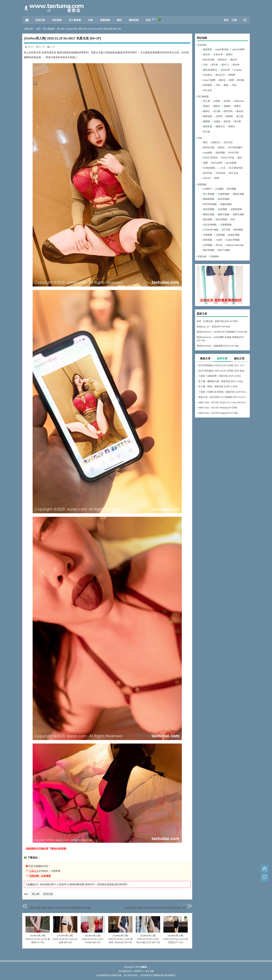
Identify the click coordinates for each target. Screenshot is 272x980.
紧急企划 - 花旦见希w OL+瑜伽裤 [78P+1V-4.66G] (223, 397)
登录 (226, 20)
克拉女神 (225, 70)
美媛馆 (227, 106)
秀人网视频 (209, 194)
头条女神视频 (233, 240)
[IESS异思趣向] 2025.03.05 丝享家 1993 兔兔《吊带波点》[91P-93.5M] (223, 371)
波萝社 (229, 54)
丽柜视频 (220, 153)
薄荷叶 (232, 126)
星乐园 (238, 121)
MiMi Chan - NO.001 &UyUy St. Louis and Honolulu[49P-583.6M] (223, 402)
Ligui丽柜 (208, 153)
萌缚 (231, 80)
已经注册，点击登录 (40, 876)
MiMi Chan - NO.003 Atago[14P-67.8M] (218, 413)
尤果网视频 (226, 225)
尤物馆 (217, 121)
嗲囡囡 (207, 121)
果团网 (232, 75)
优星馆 (219, 116)
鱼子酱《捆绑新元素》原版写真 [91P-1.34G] (221, 381)
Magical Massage (235, 245)
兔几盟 (240, 116)
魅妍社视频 (224, 214)
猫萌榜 (229, 116)
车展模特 (215, 256)
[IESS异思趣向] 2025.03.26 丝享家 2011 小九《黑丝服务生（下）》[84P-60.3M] (223, 365)
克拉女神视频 (210, 225)
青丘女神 (233, 173)
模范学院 (228, 111)
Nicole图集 (231, 163)
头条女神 (218, 54)
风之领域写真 (236, 168)
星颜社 (207, 106)
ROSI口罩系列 (210, 158)
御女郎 (240, 111)
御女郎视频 (224, 199)
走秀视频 (208, 245)
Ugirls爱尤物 (222, 49)
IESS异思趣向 (235, 147)
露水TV (225, 65)
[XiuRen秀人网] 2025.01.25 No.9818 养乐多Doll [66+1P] (155, 908)
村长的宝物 (209, 60)
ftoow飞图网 (209, 80)
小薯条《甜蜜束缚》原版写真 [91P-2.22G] (220, 376)
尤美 (205, 65)
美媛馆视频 (226, 204)
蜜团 (226, 85)
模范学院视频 (210, 204)
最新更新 (134, 20)
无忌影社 (208, 75)
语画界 (227, 101)
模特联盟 (208, 126)
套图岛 (31, 47)
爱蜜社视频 (238, 194)
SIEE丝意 (221, 173)
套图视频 (105, 20)
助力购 (207, 132)
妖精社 (221, 147)
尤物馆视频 (236, 209)
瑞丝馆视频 (209, 209)
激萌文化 (223, 60)
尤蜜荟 (217, 101)
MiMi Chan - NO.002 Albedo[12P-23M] (218, 408)
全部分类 (40, 20)
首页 (27, 20)
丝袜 (91, 20)
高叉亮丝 (228, 142)
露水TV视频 (224, 250)
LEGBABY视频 (211, 230)
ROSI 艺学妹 (228, 158)
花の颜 (217, 111)
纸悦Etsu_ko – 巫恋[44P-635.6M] (213, 327)
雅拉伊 (234, 60)
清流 (234, 85)
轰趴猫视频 (209, 250)
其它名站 (208, 90)
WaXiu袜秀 (217, 163)
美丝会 (219, 245)
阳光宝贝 (220, 75)
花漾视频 (223, 209)
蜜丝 (240, 158)
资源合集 (202, 256)
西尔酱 (241, 80)
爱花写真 (208, 173)
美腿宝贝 (216, 142)
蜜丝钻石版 (209, 147)
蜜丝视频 (232, 189)
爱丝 (205, 142)
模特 (119, 20)
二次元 (222, 168)
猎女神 (236, 65)
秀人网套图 (75, 20)
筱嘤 (205, 163)
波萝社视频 (238, 214)
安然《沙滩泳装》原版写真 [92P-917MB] (217, 321)
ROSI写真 (234, 153)
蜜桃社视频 (209, 214)
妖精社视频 (234, 235)
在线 (153, 20)
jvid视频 (220, 189)
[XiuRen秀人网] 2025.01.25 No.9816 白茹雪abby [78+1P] (60, 908)
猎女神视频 (221, 219)
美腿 (217, 178)
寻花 (218, 85)
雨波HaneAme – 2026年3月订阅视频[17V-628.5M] (222, 332)
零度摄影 (208, 85)
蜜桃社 (217, 106)
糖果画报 (208, 116)
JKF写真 (226, 230)
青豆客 (215, 65)
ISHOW (207, 178)
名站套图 (57, 20)
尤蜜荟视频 (224, 194)
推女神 (207, 54)
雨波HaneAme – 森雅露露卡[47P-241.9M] (218, 346)
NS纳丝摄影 (209, 168)
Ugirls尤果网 (238, 49)
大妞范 (219, 240)
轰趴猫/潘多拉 (210, 70)
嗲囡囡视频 (209, 199)
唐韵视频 (208, 240)
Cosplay (238, 70)
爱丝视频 (208, 219)
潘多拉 (222, 80)
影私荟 (227, 121)
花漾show (239, 101)
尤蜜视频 (208, 235)
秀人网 (60, 29)
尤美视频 (220, 235)
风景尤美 (48, 894)
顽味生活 (220, 126)
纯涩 (233, 219)
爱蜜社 (238, 106)
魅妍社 (207, 111)
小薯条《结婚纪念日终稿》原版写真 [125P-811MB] (223, 392)
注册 (234, 20)
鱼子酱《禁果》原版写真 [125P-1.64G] (218, 386)
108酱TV (208, 189)
